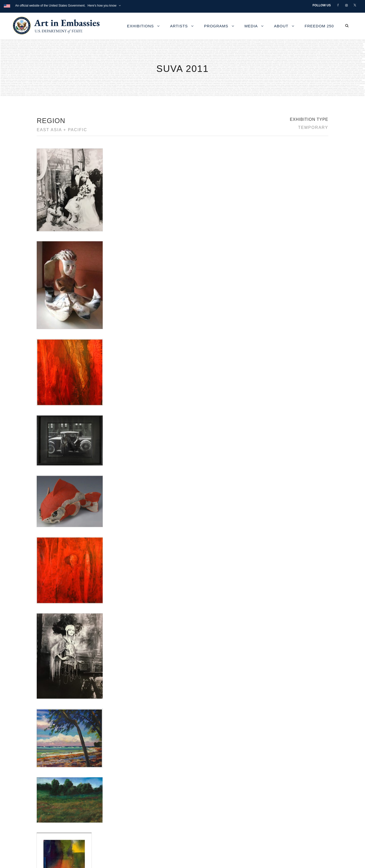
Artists (179, 26)
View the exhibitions (257, 787)
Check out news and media (263, 810)
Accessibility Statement (64, 804)
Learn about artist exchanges (265, 798)
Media (251, 26)
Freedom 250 (319, 26)
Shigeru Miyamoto (51, 533)
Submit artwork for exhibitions (265, 822)
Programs (216, 26)
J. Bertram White (50, 509)
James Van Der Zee (52, 515)
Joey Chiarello (48, 521)
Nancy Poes (46, 527)
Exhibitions (140, 26)
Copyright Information (63, 816)
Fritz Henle (45, 503)
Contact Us (53, 793)
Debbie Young (48, 497)
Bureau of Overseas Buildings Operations (81, 827)
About (281, 26)
